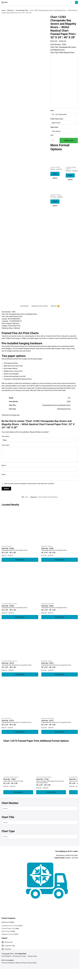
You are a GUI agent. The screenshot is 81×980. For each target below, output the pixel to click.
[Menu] (5, 3)
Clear (52, 135)
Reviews (54, 306)
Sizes (52, 111)
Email (4, 474)
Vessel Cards (32, 958)
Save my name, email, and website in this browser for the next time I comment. (29, 484)
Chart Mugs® (6, 958)
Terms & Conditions (8, 964)
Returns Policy (21, 964)
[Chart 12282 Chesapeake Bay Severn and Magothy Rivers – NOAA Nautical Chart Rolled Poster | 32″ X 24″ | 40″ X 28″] (56, 159)
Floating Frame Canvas (9, 604)
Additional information (40, 306)
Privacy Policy (32, 964)
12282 (69, 401)
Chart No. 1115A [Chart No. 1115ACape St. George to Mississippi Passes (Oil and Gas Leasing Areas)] (51, 783)
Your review (6, 445)
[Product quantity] (53, 141)
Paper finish (54, 127)
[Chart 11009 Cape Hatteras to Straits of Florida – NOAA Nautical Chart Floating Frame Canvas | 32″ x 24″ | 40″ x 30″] (18, 761)
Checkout (6, 951)
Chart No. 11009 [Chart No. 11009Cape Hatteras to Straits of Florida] (18, 783)
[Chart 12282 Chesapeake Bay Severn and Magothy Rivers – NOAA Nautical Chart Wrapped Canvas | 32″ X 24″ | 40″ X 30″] (56, 187)
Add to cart (69, 141)
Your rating (6, 436)
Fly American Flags (19, 958)
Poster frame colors (57, 119)
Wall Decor (11, 10)
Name (4, 465)
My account (7, 944)
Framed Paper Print (22, 10)
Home (4, 10)
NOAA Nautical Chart (64, 409)
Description (25, 306)
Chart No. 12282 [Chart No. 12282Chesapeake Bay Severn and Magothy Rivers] (20, 551)
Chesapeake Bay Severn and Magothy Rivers (56, 405)
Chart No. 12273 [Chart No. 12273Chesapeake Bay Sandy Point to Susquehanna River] (20, 666)
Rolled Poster (55, 167)
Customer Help (8, 947)
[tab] (25, 304)
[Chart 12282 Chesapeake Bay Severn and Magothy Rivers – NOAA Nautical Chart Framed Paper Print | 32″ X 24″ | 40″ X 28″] (60, 584)
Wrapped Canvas (56, 195)
